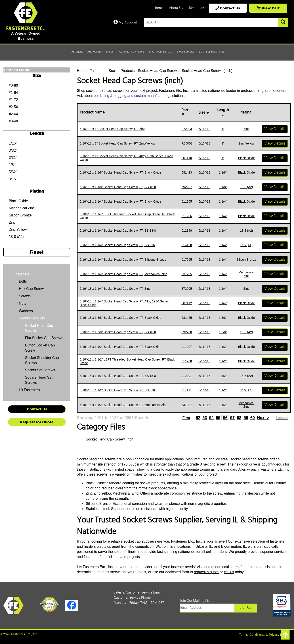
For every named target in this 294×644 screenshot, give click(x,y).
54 (211, 418)
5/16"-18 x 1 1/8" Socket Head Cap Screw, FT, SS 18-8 (118, 187)
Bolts (22, 281)
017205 (187, 260)
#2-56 (13, 107)
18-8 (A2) (246, 187)
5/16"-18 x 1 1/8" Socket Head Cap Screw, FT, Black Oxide (121, 172)
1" (223, 129)
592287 (187, 187)
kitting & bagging (113, 96)
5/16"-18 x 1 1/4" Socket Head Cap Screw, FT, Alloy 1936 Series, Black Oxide (125, 303)
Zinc (246, 129)
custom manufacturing (152, 96)
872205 (187, 289)
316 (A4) (246, 245)
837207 (187, 405)
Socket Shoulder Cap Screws (42, 360)
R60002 (187, 143)
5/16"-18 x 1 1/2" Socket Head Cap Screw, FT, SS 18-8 (118, 376)
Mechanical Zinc (247, 274)
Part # (185, 112)
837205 (187, 274)
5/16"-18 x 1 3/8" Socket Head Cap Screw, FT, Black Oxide (121, 318)
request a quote (206, 572)
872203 (187, 129)
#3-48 (13, 121)
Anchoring (94, 52)
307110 (187, 158)
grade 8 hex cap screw (208, 464)
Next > (263, 418)
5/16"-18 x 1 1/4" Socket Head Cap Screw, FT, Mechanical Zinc (123, 274)
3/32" (13, 150)
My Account (125, 23)
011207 (187, 347)
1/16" (13, 143)
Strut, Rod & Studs (161, 52)
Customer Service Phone (132, 598)
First (186, 418)
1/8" (12, 165)
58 (239, 418)
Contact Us (228, 8)
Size (204, 113)
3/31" (13, 158)
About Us (176, 8)
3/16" (13, 179)
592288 (187, 332)
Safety (110, 52)
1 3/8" (223, 318)
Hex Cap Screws (32, 289)
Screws (24, 296)
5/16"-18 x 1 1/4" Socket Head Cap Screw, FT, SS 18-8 (118, 231)
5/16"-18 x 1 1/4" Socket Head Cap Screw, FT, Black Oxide (121, 201)
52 (198, 418)
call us (229, 572)
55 (218, 418)
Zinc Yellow (246, 143)
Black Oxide (247, 158)
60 (252, 418)
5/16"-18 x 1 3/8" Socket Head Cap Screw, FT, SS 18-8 (118, 332)
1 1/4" (223, 201)
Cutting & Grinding (132, 52)
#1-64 (13, 93)
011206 (187, 216)
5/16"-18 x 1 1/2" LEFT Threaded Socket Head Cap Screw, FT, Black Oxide (127, 361)
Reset (37, 252)
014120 (187, 245)
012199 (187, 231)
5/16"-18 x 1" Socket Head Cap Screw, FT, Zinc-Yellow (118, 143)
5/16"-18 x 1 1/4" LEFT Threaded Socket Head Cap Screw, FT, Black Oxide (127, 216)
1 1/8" (223, 172)
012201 (187, 376)
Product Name (93, 112)
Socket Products (122, 71)
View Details (275, 129)
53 (205, 418)
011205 (187, 201)
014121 (187, 390)
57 (232, 418)
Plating (246, 112)
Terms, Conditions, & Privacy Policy (264, 635)
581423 (187, 172)
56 (225, 418)
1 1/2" (223, 347)
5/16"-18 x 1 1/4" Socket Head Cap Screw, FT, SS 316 (117, 245)
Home (158, 8)
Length (223, 112)
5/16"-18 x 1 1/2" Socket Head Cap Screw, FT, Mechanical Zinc (123, 405)
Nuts (22, 303)
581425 (187, 318)
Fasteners (76, 52)
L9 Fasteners (29, 390)
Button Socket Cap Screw (40, 348)
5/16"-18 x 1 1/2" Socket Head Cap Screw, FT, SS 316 (117, 390)
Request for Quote (37, 422)
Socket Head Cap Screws (158, 71)
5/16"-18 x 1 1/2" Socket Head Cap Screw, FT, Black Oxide (121, 347)
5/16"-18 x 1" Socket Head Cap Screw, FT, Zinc (112, 129)
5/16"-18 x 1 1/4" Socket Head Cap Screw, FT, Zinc (115, 289)
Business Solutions (212, 52)
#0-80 (13, 85)
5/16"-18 (204, 129)
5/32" (13, 172)
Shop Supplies (186, 52)
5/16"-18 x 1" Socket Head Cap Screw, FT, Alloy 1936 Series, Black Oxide (126, 158)
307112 (187, 303)
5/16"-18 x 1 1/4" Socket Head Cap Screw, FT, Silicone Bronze (123, 260)
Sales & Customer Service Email (138, 593)
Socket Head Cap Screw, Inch (110, 439)
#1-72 (13, 100)
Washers (25, 311)
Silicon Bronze (246, 260)
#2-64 (13, 114)
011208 (187, 361)
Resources (197, 8)
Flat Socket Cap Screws (44, 338)
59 (246, 418)
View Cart (268, 8)
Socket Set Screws (40, 370)
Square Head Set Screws (39, 380)
